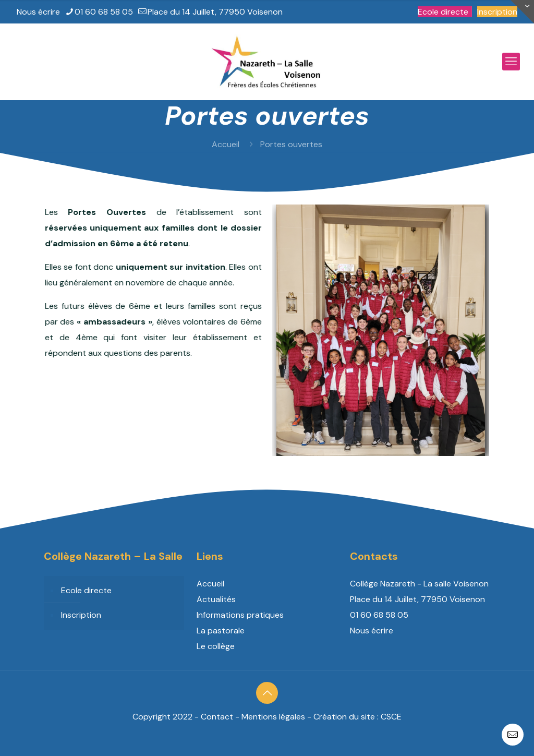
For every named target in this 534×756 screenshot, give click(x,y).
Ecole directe (443, 12)
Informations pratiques (240, 615)
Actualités (216, 599)
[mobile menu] (511, 62)
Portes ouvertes (291, 144)
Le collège (216, 646)
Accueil (226, 144)
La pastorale (221, 631)
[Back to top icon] (267, 693)
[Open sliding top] (522, 12)
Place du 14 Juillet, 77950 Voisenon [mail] (215, 12)
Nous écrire (38, 12)
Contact (217, 717)
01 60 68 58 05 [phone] (104, 12)
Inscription (497, 12)
